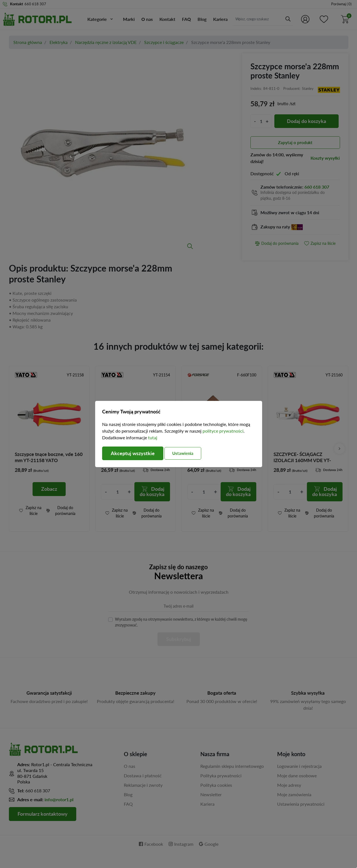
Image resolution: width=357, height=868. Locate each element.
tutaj (153, 437)
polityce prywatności (223, 431)
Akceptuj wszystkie (133, 453)
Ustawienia (184, 453)
